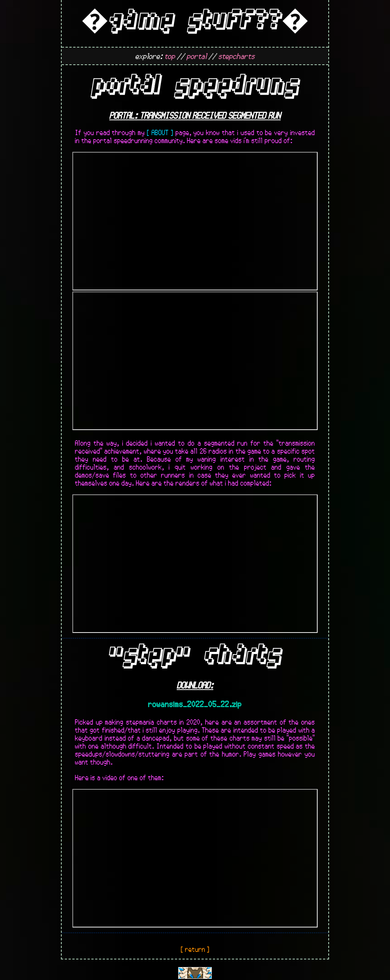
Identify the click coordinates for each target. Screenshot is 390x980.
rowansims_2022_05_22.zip (195, 704)
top (170, 56)
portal (197, 56)
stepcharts (237, 56)
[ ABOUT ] (160, 132)
